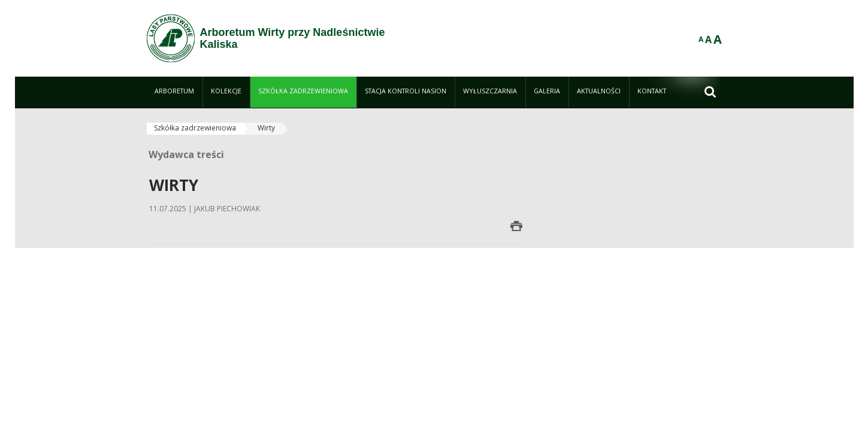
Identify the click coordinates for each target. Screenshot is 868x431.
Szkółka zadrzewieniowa (195, 128)
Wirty (266, 128)
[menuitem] (175, 92)
